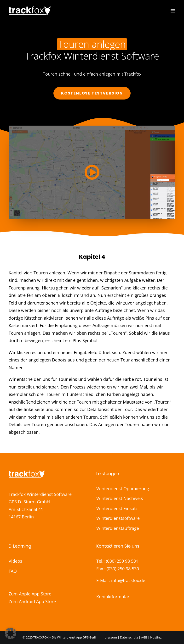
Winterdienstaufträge (118, 528)
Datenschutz (129, 637)
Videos (15, 561)
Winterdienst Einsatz (117, 508)
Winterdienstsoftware (118, 518)
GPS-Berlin (90, 637)
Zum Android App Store (32, 601)
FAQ (13, 571)
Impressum (109, 637)
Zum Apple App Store (30, 594)
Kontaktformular (113, 597)
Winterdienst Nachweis (120, 498)
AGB (144, 637)
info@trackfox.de (128, 580)
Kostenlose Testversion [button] (92, 93)
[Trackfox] (30, 11)
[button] (173, 11)
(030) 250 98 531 (122, 561)
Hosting (156, 637)
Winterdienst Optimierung (123, 489)
